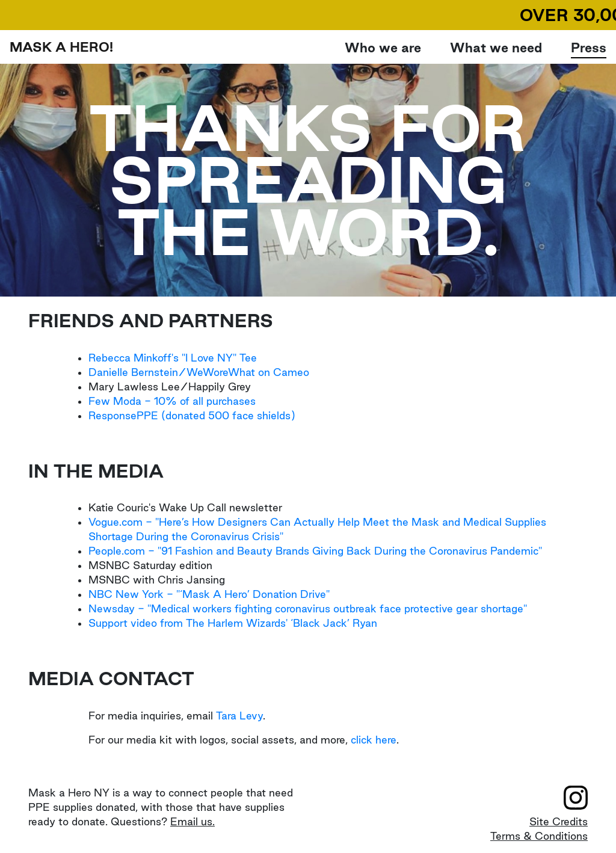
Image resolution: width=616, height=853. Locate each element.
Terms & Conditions (539, 836)
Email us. (192, 821)
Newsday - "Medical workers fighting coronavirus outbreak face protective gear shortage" (308, 608)
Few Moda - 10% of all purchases (172, 401)
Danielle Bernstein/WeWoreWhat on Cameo (199, 372)
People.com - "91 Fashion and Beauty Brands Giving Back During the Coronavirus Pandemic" (315, 551)
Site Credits (559, 821)
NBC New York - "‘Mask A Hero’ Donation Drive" (209, 594)
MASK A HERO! (61, 47)
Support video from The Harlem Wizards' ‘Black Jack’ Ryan (233, 623)
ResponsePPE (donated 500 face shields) (192, 415)
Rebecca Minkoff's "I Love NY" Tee (173, 358)
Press (589, 48)
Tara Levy (239, 716)
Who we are (383, 47)
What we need (496, 48)
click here (374, 740)
